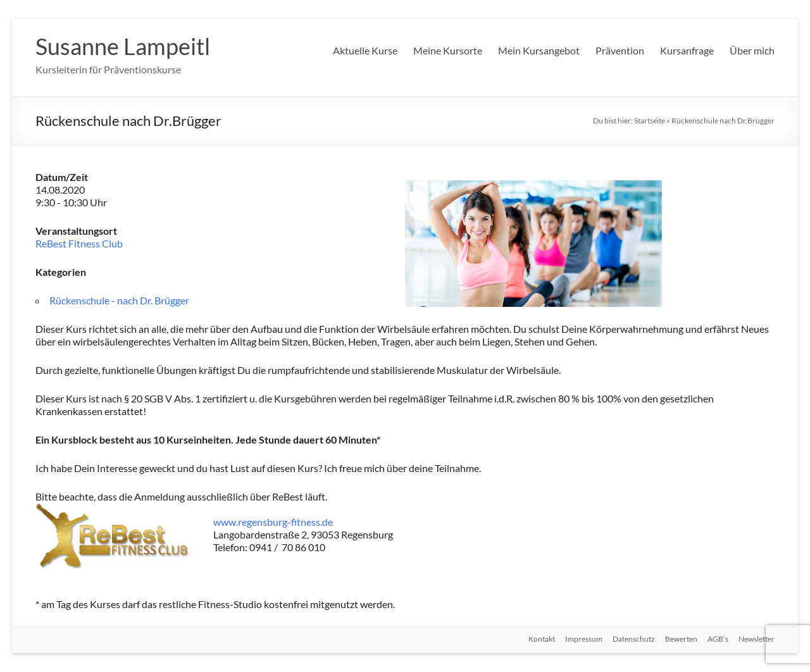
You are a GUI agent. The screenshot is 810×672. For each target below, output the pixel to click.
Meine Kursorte (448, 50)
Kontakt (542, 639)
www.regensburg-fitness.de (273, 522)
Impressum (584, 639)
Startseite (650, 121)
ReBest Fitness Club (79, 243)
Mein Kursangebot (539, 50)
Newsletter (757, 639)
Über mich (752, 50)
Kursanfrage (687, 50)
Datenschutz (634, 639)
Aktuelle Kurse (365, 50)
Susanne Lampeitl (123, 46)
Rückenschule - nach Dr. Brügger (119, 300)
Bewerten (681, 639)
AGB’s (718, 639)
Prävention (620, 50)
